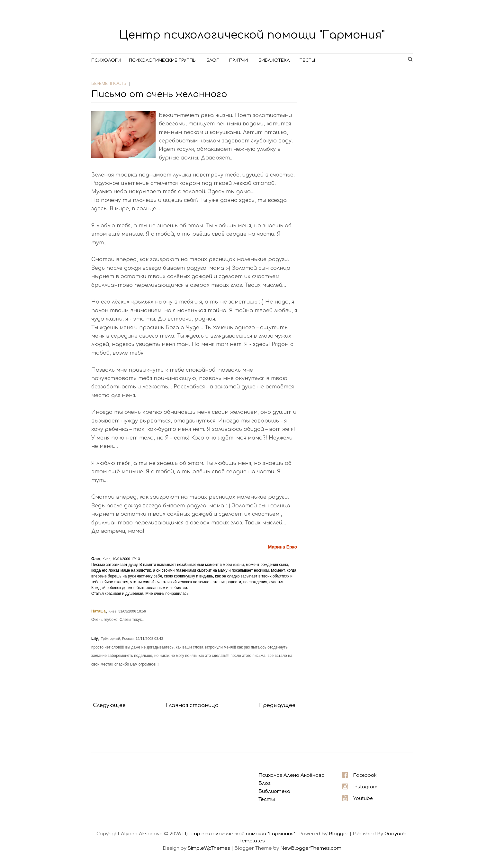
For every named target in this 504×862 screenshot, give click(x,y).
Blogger (339, 834)
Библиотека (272, 60)
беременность (109, 84)
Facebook (365, 775)
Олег (96, 558)
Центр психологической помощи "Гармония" (252, 35)
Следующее (109, 705)
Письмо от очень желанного (159, 94)
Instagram (365, 787)
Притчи (237, 60)
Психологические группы (161, 60)
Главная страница (192, 705)
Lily (95, 639)
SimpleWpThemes (209, 848)
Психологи (106, 60)
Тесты (305, 60)
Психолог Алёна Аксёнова (292, 775)
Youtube (363, 798)
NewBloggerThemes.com (311, 848)
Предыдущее (277, 705)
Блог (211, 60)
